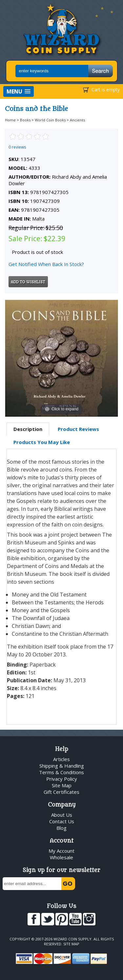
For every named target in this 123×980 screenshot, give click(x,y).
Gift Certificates (61, 792)
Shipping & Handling (62, 766)
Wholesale (61, 857)
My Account (61, 851)
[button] (19, 91)
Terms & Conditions (61, 772)
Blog (61, 828)
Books (25, 120)
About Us (62, 815)
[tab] (28, 429)
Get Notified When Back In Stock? (46, 264)
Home (10, 120)
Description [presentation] (28, 429)
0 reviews (17, 147)
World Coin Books (50, 120)
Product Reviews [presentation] (78, 429)
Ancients (77, 120)
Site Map (62, 785)
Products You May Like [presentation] (42, 442)
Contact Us (62, 821)
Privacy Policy (62, 779)
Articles (61, 759)
